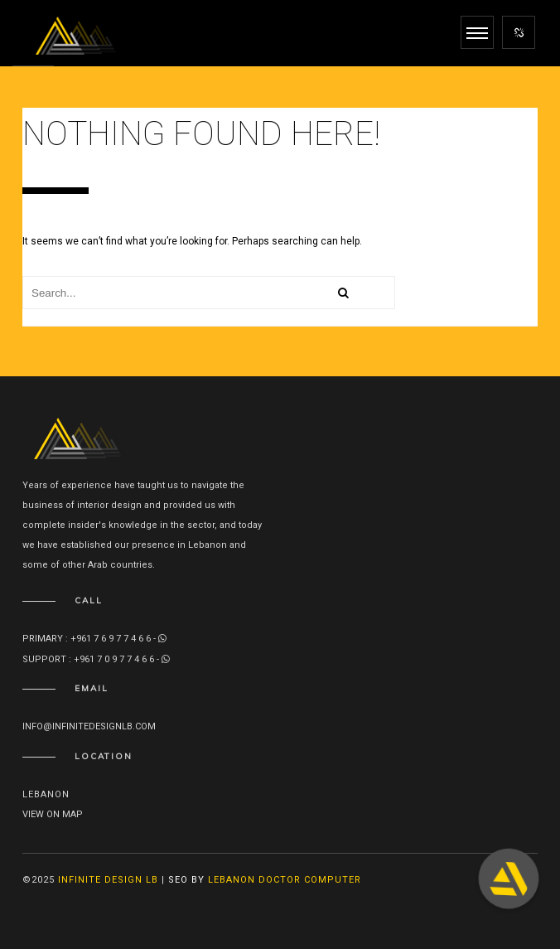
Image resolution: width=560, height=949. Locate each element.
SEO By (186, 880)
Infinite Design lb (108, 880)
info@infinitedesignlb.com (89, 726)
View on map (53, 814)
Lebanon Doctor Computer (285, 880)
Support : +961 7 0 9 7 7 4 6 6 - (96, 659)
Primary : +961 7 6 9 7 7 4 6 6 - (94, 639)
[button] (509, 879)
